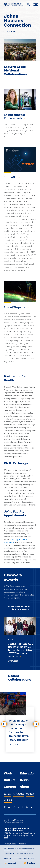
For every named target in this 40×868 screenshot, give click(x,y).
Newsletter (18, 794)
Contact (30, 794)
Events (7, 794)
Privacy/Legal (10, 844)
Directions (23, 844)
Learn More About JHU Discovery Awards (20, 608)
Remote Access (7, 849)
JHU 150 (8, 800)
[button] (4, 724)
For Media (23, 850)
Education (9, 32)
